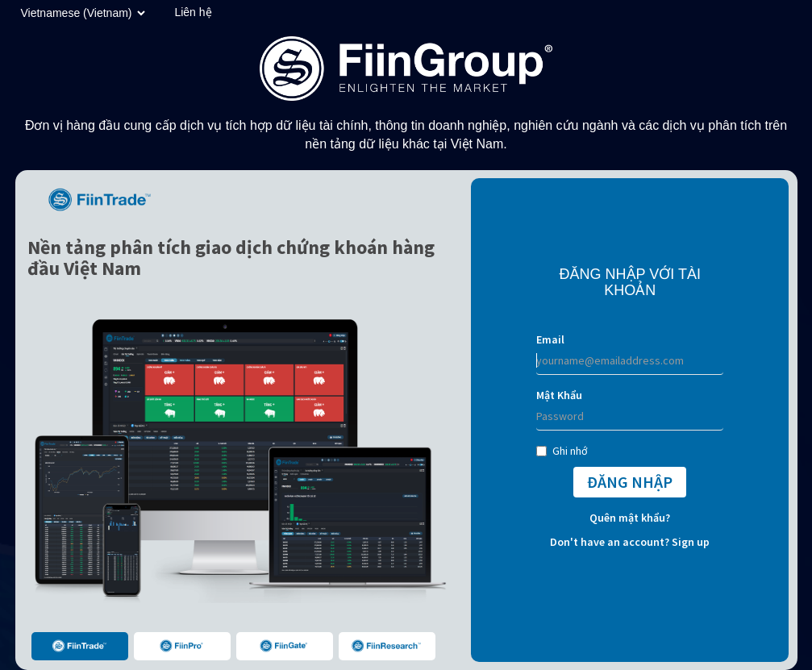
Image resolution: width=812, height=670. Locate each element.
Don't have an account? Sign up (630, 542)
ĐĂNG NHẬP (630, 482)
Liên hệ (193, 12)
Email (550, 339)
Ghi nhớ (562, 451)
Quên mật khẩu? (630, 518)
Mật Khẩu (559, 395)
